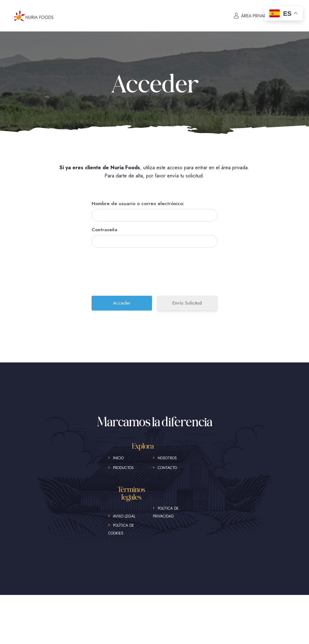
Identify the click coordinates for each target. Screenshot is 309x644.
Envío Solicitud (187, 303)
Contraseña (104, 230)
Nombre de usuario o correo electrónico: (138, 204)
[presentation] (155, 274)
